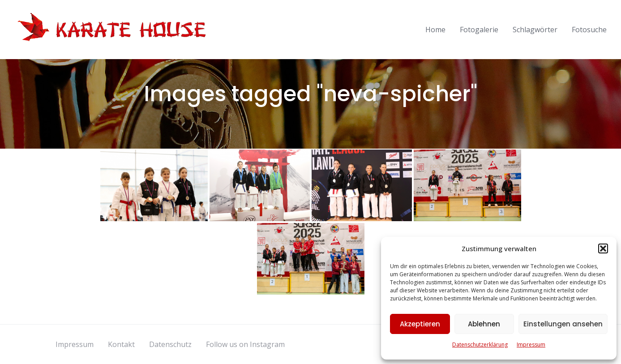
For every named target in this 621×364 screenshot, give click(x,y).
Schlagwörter (535, 30)
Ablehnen (484, 324)
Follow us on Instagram (245, 344)
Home (435, 30)
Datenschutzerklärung (480, 345)
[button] (603, 248)
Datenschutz (170, 344)
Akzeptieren (420, 324)
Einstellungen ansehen (563, 324)
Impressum (531, 345)
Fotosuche (589, 30)
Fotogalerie (479, 30)
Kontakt (121, 344)
